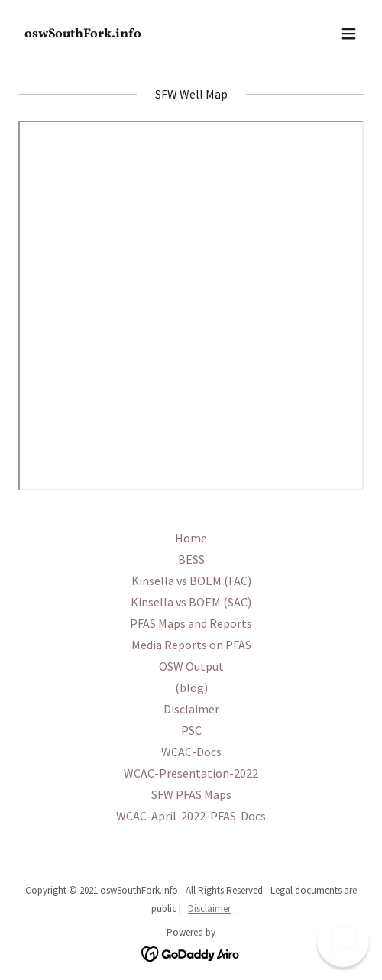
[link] (139, 33)
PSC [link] (191, 730)
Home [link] (191, 538)
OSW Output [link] (191, 666)
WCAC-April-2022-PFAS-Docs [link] (191, 816)
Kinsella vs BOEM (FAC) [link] (191, 581)
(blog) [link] (191, 687)
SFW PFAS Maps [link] (191, 794)
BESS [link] (191, 559)
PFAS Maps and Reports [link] (191, 623)
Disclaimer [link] (191, 709)
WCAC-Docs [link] (191, 752)
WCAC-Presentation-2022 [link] (191, 773)
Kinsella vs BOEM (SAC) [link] (191, 602)
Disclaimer (209, 909)
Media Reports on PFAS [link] (191, 645)
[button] (348, 34)
